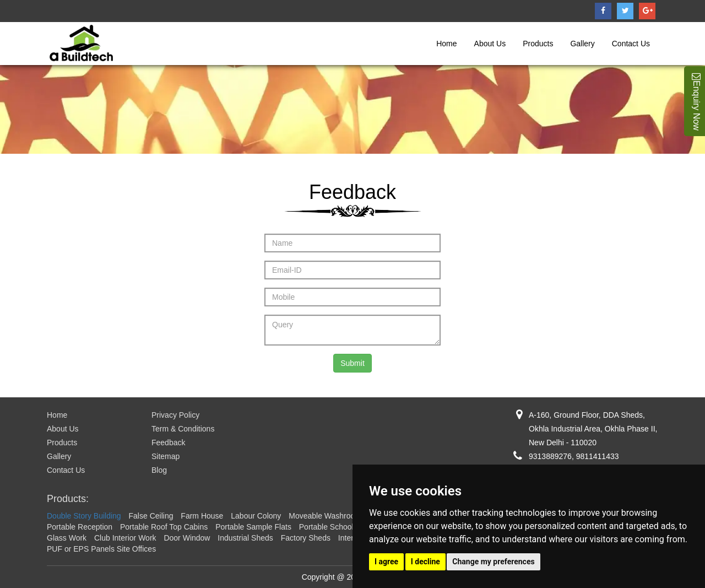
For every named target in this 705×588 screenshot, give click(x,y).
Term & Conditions (183, 429)
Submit (352, 363)
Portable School (326, 527)
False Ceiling (151, 516)
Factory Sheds (306, 538)
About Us (490, 44)
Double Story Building (84, 516)
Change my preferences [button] (493, 562)
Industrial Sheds (245, 538)
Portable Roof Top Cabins (164, 527)
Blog (159, 470)
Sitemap (166, 456)
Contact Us (631, 44)
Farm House (202, 516)
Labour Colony (256, 516)
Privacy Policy (175, 415)
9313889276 (550, 456)
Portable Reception (80, 527)
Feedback (168, 443)
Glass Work (67, 538)
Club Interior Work (125, 538)
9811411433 (598, 456)
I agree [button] (386, 562)
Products (538, 44)
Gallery (582, 44)
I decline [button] (425, 562)
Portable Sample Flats (253, 527)
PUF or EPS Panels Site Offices (101, 549)
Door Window (187, 538)
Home (446, 44)
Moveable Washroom (325, 516)
